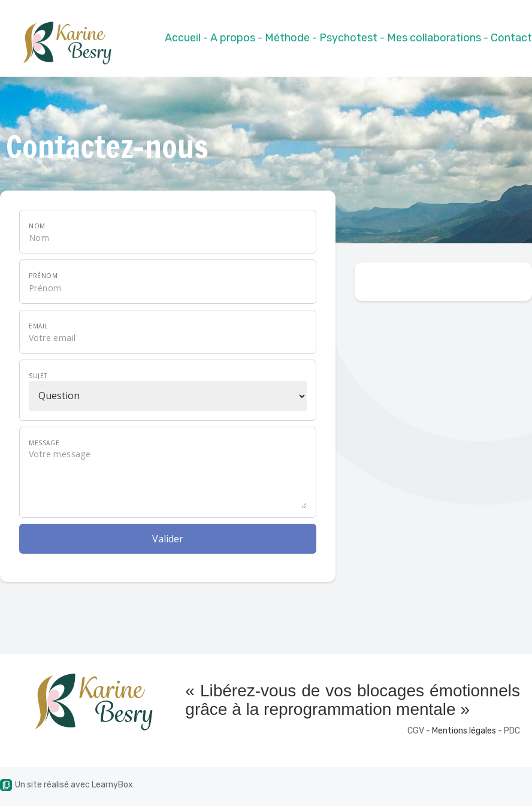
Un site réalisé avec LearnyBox (66, 785)
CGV (416, 731)
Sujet (38, 376)
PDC (512, 731)
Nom (37, 226)
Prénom (43, 276)
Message (44, 443)
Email (38, 326)
